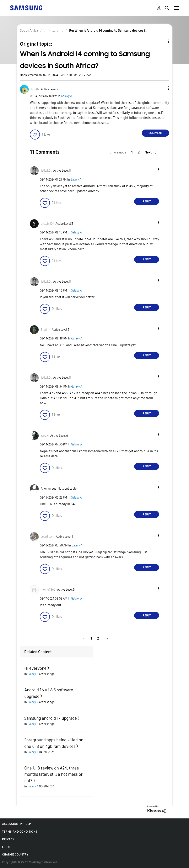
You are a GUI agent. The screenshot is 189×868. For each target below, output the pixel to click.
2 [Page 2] (139, 152)
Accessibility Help (17, 824)
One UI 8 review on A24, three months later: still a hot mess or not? (53, 774)
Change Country (15, 855)
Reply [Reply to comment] (147, 201)
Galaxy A (67, 96)
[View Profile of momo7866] (48, 590)
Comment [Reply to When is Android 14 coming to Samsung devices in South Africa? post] (155, 133)
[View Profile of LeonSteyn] (47, 537)
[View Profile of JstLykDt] (46, 171)
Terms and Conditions (20, 832)
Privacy (8, 839)
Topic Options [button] (162, 41)
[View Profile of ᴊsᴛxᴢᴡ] (45, 436)
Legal (7, 847)
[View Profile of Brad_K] (45, 330)
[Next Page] (150, 152)
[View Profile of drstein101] (47, 224)
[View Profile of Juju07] (35, 89)
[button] (162, 88)
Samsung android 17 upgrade (51, 718)
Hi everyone (35, 668)
